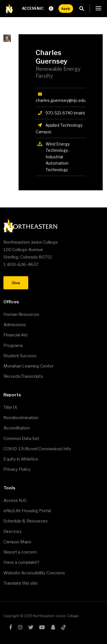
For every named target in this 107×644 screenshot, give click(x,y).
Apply (66, 9)
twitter (31, 627)
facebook (11, 627)
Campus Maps (17, 542)
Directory (13, 532)
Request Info (51, 9)
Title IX (10, 407)
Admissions (15, 325)
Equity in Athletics (21, 459)
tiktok (64, 627)
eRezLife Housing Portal (27, 511)
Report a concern (20, 552)
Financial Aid (15, 335)
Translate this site (21, 583)
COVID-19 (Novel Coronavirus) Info (37, 449)
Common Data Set (21, 439)
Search (83, 9)
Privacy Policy (17, 469)
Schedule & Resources (26, 521)
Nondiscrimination (21, 418)
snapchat (53, 627)
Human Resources (21, 314)
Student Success (20, 356)
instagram (20, 627)
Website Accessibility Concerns (34, 573)
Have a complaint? (21, 562)
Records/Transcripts (23, 376)
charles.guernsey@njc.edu (61, 100)
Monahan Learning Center (29, 366)
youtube (42, 627)
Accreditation (17, 428)
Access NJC (33, 8)
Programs (13, 346)
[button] (98, 9)
